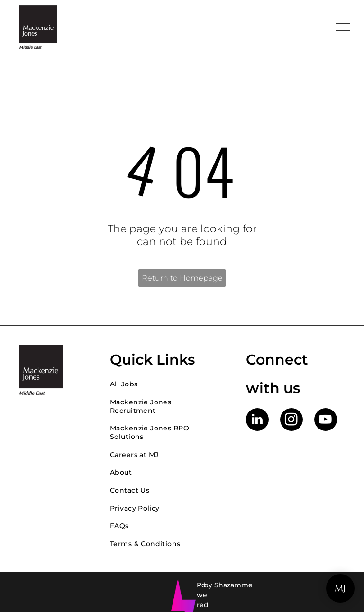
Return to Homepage (182, 278)
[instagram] (291, 421)
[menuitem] (168, 384)
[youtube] (326, 421)
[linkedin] (257, 421)
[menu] (343, 27)
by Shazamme (228, 585)
